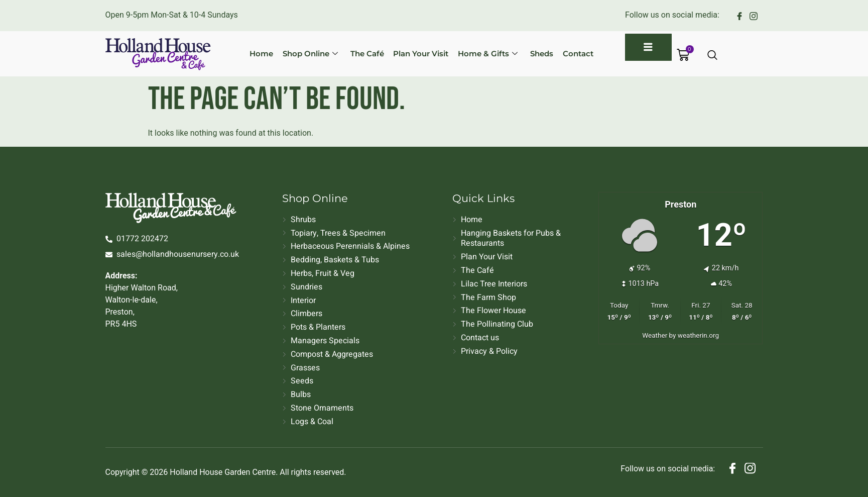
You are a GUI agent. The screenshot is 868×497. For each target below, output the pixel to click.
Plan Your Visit (417, 54)
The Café (365, 54)
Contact (570, 54)
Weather (655, 335)
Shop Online (309, 54)
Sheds (535, 54)
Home (262, 54)
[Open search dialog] (713, 56)
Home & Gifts (483, 54)
